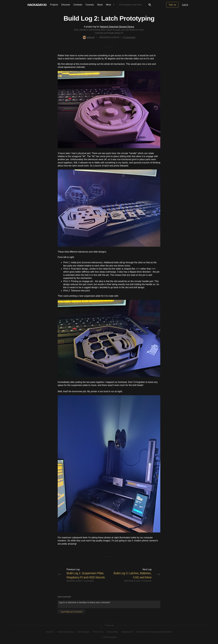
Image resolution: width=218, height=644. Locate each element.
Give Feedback (83, 632)
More (111, 5)
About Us (50, 632)
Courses (90, 5)
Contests (78, 5)
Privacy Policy (112, 632)
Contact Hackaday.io (66, 632)
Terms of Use (98, 632)
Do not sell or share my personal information (154, 632)
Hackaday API (127, 632)
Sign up (172, 5)
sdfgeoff (89, 37)
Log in (185, 5)
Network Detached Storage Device (117, 27)
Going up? (109, 625)
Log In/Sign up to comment (71, 612)
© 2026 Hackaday (109, 637)
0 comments (89, 581)
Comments (129, 37)
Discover (66, 5)
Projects (54, 5)
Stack (100, 5)
